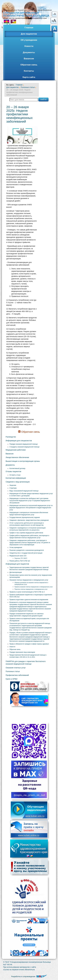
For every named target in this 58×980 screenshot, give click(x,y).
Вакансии (29, 59)
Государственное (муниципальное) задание (25, 517)
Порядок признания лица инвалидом (22, 652)
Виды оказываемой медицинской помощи (24, 491)
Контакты (29, 71)
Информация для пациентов (17, 564)
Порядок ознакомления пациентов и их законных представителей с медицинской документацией (26, 615)
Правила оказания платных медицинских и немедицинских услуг (34, 587)
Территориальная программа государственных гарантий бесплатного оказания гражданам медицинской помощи (29, 568)
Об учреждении (29, 40)
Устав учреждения (16, 547)
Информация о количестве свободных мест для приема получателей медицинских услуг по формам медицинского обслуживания (30, 501)
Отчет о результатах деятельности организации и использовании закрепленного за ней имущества (27, 524)
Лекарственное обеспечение (17, 457)
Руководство (11, 437)
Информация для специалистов (19, 441)
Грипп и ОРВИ (12, 679)
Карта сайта (29, 77)
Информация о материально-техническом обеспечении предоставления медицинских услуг (29, 514)
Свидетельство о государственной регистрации (26, 553)
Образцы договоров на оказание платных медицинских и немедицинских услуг (31, 583)
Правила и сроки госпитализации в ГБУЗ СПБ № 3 (27, 592)
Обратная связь (29, 65)
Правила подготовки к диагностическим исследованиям (29, 600)
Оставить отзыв (15, 475)
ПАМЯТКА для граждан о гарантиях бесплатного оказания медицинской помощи (26, 663)
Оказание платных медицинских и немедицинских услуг (29, 580)
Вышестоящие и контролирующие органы (23, 461)
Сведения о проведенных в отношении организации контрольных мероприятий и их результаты (27, 529)
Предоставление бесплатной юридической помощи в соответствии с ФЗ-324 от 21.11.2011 (28, 656)
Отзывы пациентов (13, 471)
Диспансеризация (16, 572)
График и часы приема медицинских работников (26, 533)
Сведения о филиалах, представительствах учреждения (29, 520)
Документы (29, 52)
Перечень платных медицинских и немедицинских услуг (31, 589)
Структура (13, 488)
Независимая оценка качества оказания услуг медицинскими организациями (31, 576)
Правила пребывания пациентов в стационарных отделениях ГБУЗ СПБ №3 (31, 596)
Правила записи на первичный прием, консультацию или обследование (29, 620)
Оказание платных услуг (16, 668)
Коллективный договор (17, 468)
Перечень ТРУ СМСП (21, 558)
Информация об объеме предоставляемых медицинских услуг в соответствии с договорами (31, 495)
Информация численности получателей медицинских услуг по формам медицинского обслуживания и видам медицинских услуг (31, 508)
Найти (43, 99)
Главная (29, 28)
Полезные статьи (13, 671)
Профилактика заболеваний (17, 675)
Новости (29, 46)
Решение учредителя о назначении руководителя (27, 550)
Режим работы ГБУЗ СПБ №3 (20, 561)
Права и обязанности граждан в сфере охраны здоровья (29, 644)
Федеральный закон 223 (18, 556)
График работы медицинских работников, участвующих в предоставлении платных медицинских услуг (29, 537)
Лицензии (13, 485)
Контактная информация (16, 478)
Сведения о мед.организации (18, 482)
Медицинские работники (16, 450)
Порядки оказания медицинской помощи (24, 444)
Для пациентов (29, 34)
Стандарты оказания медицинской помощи (24, 447)
